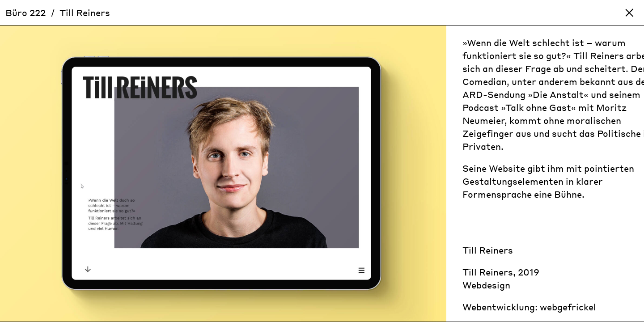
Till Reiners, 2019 (501, 272)
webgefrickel (568, 307)
